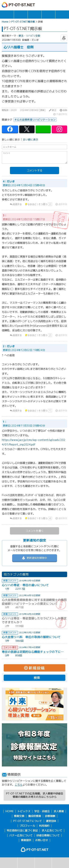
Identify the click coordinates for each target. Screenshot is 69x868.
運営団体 (51, 821)
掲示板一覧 (26, 863)
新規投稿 (43, 863)
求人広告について (52, 830)
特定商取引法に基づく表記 (22, 830)
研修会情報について (48, 835)
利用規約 (44, 826)
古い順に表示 (31, 140)
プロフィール (27, 826)
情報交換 (48, 15)
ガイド (49, 5)
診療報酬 (50, 816)
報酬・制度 (62, 15)
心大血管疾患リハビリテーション (36, 120)
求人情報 (21, 15)
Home (5, 22)
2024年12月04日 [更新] (33, 110)
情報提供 (26, 840)
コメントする (35, 170)
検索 (9, 863)
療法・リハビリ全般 (29, 36)
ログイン (57, 5)
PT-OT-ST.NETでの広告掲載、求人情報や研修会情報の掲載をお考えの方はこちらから (34, 795)
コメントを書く (35, 531)
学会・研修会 (35, 15)
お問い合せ (42, 840)
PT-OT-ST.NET (18, 5)
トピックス (7, 15)
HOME (9, 811)
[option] (34, 704)
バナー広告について (21, 835)
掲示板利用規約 (60, 863)
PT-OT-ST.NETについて (28, 821)
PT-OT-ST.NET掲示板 (23, 22)
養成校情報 (35, 816)
